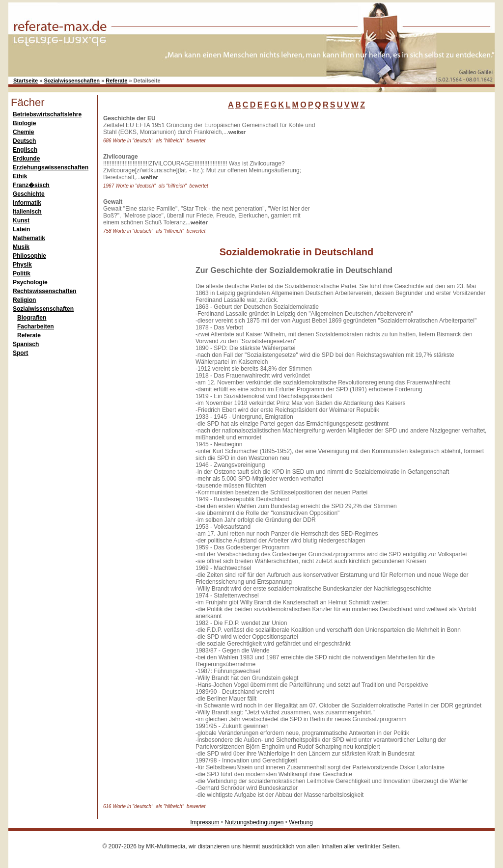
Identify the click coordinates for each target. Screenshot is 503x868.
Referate (116, 81)
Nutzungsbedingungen (254, 822)
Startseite (26, 81)
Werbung (301, 822)
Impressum (205, 822)
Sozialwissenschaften (72, 81)
